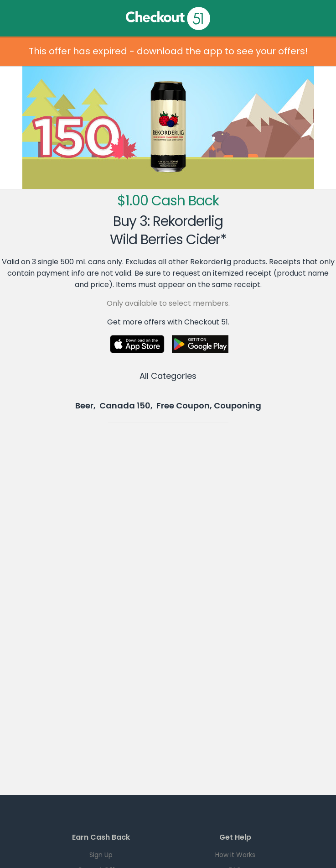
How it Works (235, 855)
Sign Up (101, 855)
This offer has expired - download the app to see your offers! (168, 51)
